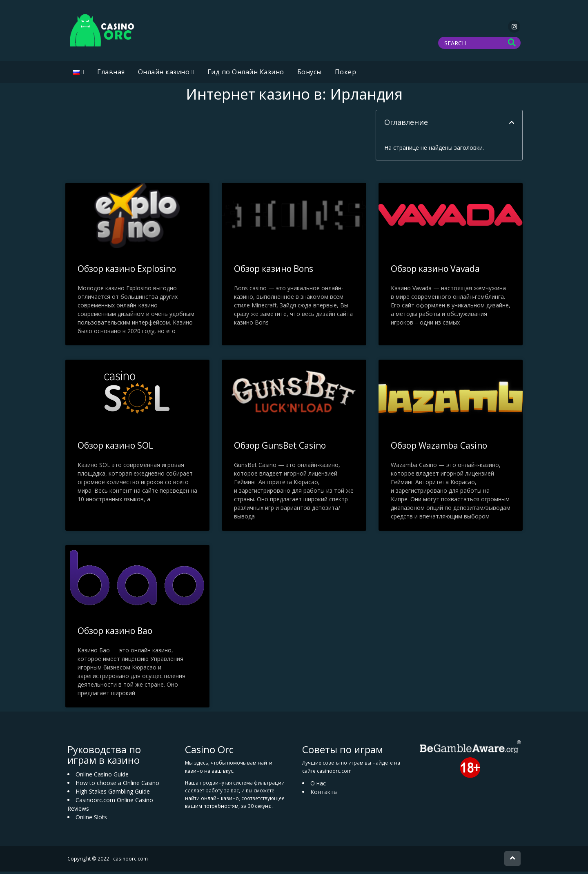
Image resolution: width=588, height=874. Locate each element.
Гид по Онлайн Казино (246, 74)
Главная (111, 74)
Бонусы (310, 74)
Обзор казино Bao (115, 633)
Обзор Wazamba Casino (439, 448)
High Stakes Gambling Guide (113, 794)
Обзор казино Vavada (435, 271)
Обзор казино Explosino (127, 271)
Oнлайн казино (164, 74)
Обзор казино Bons (274, 271)
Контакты (324, 794)
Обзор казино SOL (115, 448)
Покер (346, 74)
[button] (512, 125)
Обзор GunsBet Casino (280, 448)
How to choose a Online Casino (117, 785)
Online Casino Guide (102, 777)
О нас (318, 786)
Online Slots (91, 820)
